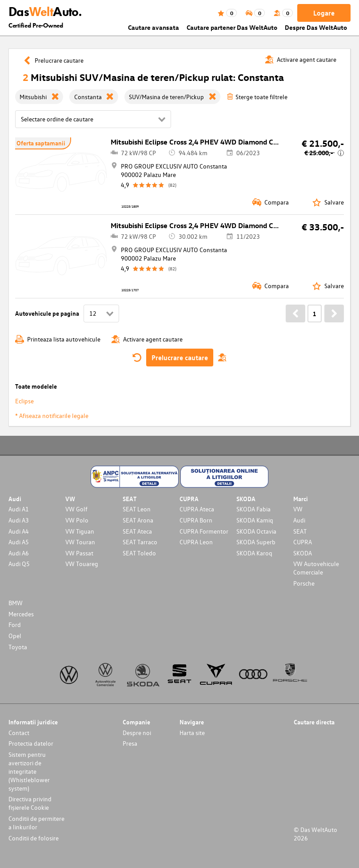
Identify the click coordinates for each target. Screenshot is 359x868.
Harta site (192, 733)
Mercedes (21, 614)
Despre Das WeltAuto (316, 27)
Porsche (304, 583)
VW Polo (77, 520)
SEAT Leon (137, 509)
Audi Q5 (19, 564)
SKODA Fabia (253, 509)
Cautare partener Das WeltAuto (232, 27)
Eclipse (24, 401)
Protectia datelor (31, 743)
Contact (19, 733)
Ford (15, 625)
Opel (15, 636)
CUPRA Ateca (197, 509)
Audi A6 (19, 553)
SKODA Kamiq (255, 520)
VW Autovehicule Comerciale (316, 568)
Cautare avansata (154, 27)
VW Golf (76, 509)
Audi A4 (19, 531)
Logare (324, 13)
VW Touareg (82, 564)
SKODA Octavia (256, 531)
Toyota (18, 647)
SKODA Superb (256, 542)
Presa (130, 743)
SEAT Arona (138, 520)
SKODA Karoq (254, 553)
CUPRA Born (196, 520)
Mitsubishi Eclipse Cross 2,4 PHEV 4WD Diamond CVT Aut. (204, 142)
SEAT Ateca (137, 531)
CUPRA (303, 542)
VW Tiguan (80, 531)
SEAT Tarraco (140, 542)
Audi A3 (19, 520)
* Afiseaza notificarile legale (52, 416)
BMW (16, 603)
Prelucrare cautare (180, 358)
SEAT (300, 531)
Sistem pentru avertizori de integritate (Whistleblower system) (29, 771)
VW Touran (80, 542)
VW (298, 509)
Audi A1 (19, 509)
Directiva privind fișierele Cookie (30, 803)
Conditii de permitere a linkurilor (36, 823)
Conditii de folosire (34, 838)
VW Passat (79, 553)
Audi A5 (19, 542)
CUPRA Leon (196, 542)
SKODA (303, 553)
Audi (299, 520)
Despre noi (137, 733)
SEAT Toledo (139, 553)
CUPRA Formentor (204, 531)
